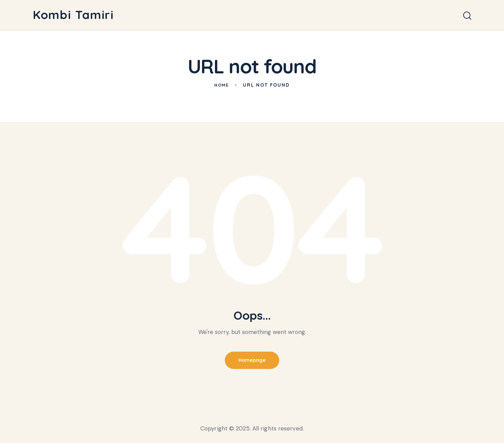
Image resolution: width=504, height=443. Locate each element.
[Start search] (467, 16)
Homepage (252, 361)
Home (222, 85)
